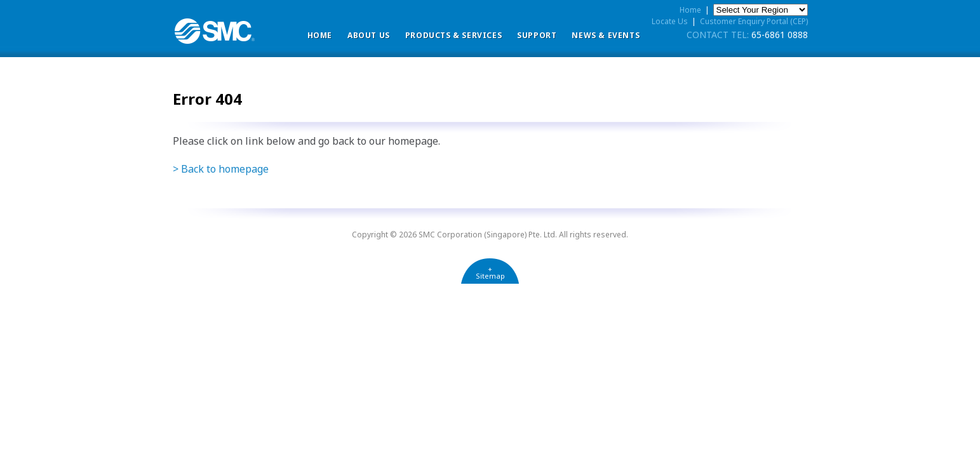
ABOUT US (369, 35)
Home (320, 35)
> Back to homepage (221, 169)
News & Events (606, 35)
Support (537, 35)
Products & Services (453, 35)
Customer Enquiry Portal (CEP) (754, 21)
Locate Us (670, 21)
